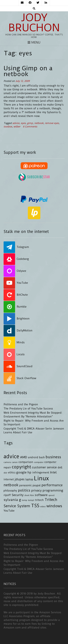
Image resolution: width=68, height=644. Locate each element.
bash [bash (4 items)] (42, 457)
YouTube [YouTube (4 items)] (9, 511)
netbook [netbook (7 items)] (11, 485)
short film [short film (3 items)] (29, 495)
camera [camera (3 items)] (7, 462)
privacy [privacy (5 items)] (36, 490)
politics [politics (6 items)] (24, 490)
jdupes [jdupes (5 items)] (20, 479)
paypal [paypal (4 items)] (37, 485)
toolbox (8, 127)
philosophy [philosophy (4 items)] (10, 491)
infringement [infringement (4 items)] (41, 473)
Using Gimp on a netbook (28, 71)
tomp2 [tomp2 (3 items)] (31, 500)
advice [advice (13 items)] (11, 456)
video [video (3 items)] (43, 506)
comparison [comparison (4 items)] (26, 462)
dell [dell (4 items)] (60, 468)
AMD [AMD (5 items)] (24, 457)
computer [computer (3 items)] (39, 462)
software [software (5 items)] (41, 495)
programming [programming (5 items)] (53, 490)
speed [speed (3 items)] (51, 495)
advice (16, 123)
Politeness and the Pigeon (21, 404)
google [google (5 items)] (21, 472)
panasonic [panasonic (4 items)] (26, 485)
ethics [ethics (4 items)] (12, 473)
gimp (30, 123)
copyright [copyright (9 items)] (21, 467)
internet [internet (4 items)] (9, 479)
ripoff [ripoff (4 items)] (7, 495)
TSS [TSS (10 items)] (35, 506)
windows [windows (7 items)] (54, 506)
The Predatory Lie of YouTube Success (28, 409)
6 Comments (30, 127)
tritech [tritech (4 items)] (39, 500)
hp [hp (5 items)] (29, 472)
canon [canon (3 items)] (15, 462)
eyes (23, 123)
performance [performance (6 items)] (52, 485)
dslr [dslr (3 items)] (5, 473)
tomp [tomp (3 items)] (24, 500)
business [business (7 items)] (53, 457)
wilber (17, 127)
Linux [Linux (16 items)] (41, 478)
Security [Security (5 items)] (18, 495)
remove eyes (52, 123)
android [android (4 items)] (33, 457)
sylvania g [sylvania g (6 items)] (12, 500)
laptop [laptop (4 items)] (29, 479)
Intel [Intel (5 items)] (53, 472)
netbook (39, 123)
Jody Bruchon (34, 23)
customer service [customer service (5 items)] (44, 467)
